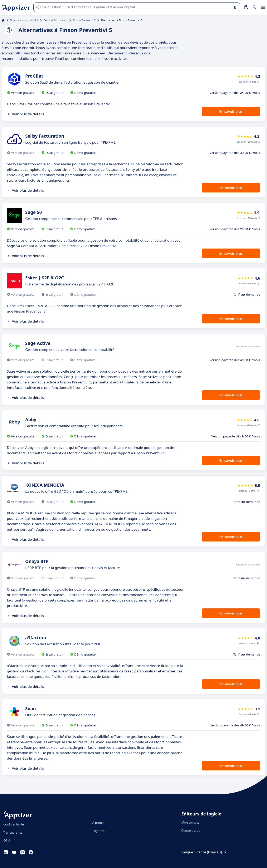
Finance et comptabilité (24, 20)
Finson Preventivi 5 (84, 20)
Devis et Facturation (55, 20)
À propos (99, 823)
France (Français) (212, 852)
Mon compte (190, 822)
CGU (7, 840)
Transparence (13, 832)
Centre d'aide (191, 830)
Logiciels (98, 831)
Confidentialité (14, 824)
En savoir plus (231, 111)
